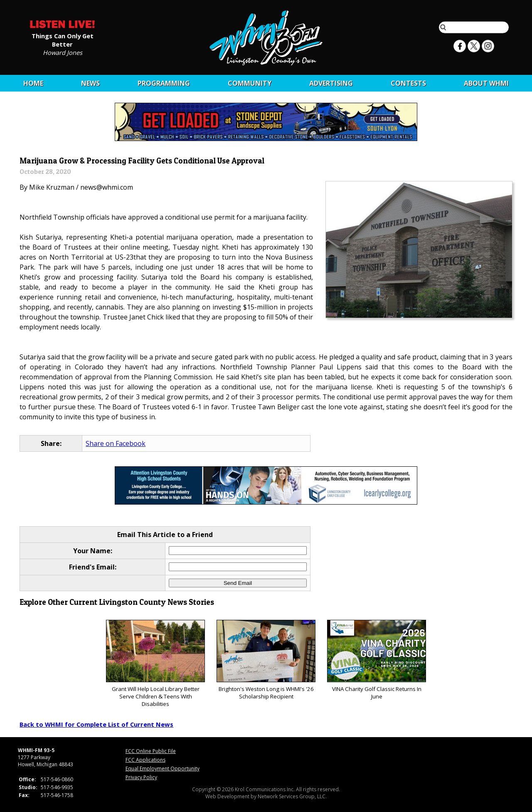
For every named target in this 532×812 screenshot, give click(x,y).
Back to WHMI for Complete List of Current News (96, 724)
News (90, 83)
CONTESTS (408, 83)
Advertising (331, 83)
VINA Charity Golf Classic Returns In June (376, 660)
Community (250, 83)
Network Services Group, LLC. (292, 796)
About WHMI (486, 83)
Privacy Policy (141, 777)
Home (33, 83)
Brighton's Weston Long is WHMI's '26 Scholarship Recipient (266, 660)
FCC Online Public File (151, 751)
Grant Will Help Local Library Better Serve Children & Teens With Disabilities (155, 664)
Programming (164, 83)
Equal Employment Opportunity (163, 769)
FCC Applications (145, 760)
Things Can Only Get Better (63, 40)
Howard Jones (63, 52)
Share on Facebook (116, 443)
